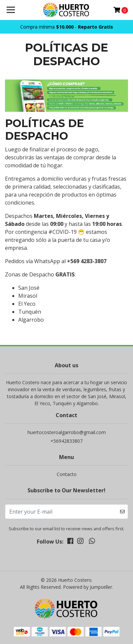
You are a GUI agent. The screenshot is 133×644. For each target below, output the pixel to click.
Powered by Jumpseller (88, 587)
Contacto (67, 474)
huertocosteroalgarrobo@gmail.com (67, 432)
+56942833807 (66, 441)
